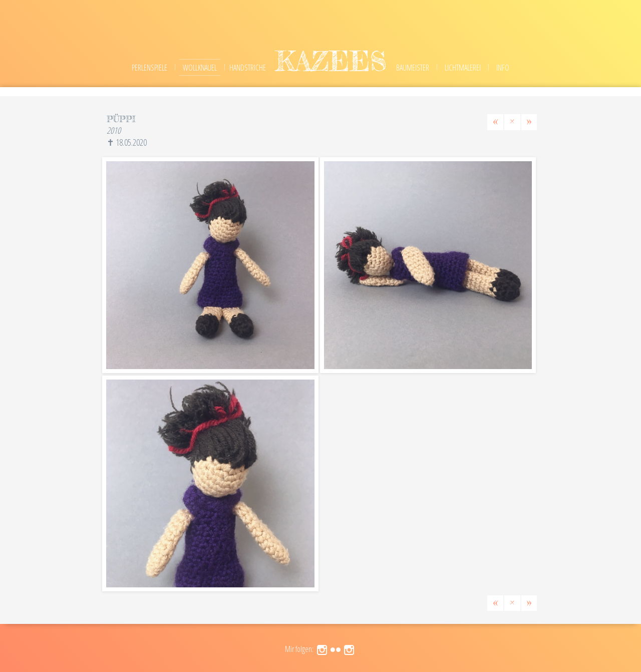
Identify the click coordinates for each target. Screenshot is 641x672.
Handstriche (248, 68)
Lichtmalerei (463, 68)
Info (503, 68)
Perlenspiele (149, 68)
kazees (331, 61)
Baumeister (413, 68)
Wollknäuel (200, 68)
